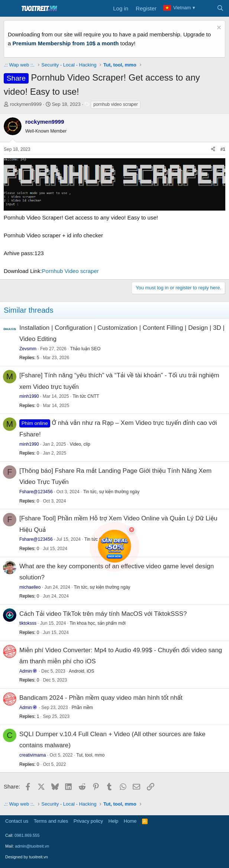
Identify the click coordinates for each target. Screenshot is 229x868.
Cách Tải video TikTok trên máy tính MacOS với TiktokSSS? (103, 614)
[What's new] (205, 9)
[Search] (220, 9)
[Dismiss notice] (218, 28)
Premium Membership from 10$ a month (66, 43)
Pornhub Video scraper (70, 271)
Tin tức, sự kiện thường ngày (111, 492)
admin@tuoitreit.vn (32, 846)
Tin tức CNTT (86, 396)
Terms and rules (51, 821)
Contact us (17, 821)
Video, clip (80, 444)
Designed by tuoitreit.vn (27, 857)
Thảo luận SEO (86, 349)
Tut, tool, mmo (90, 755)
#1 (223, 149)
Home (130, 821)
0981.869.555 (27, 835)
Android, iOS (81, 671)
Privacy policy (88, 821)
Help (114, 821)
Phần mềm (82, 708)
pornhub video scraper (115, 104)
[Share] (213, 149)
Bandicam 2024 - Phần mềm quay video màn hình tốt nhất (101, 698)
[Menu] (10, 9)
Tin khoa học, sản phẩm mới (97, 623)
